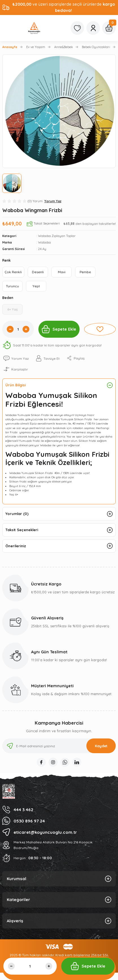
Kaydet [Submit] (101, 746)
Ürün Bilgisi (16, 385)
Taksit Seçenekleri (22, 530)
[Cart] (109, 28)
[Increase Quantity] (26, 329)
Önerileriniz (16, 546)
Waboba (44, 242)
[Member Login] (93, 28)
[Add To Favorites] (100, 329)
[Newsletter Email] (59, 746)
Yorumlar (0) (17, 514)
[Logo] (34, 28)
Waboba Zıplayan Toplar (57, 236)
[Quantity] (18, 329)
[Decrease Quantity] (10, 329)
